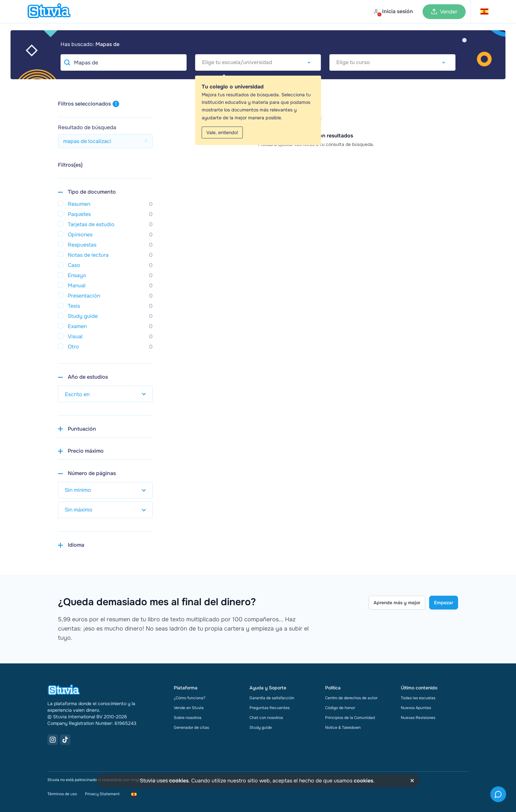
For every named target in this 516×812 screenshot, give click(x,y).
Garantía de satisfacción (272, 698)
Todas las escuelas (418, 698)
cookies (179, 781)
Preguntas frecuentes (270, 708)
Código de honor (340, 708)
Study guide (261, 728)
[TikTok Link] (65, 740)
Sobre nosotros (188, 718)
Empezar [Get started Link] (444, 603)
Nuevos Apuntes (416, 708)
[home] (49, 12)
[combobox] (258, 62)
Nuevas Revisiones (418, 718)
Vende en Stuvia (189, 708)
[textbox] (258, 62)
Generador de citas (191, 728)
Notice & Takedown (343, 728)
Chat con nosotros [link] (266, 718)
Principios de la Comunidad (350, 718)
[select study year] (105, 394)
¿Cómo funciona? (190, 698)
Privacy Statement (102, 794)
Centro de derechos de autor (351, 698)
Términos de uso (62, 794)
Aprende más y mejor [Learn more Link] (397, 603)
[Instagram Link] (53, 740)
